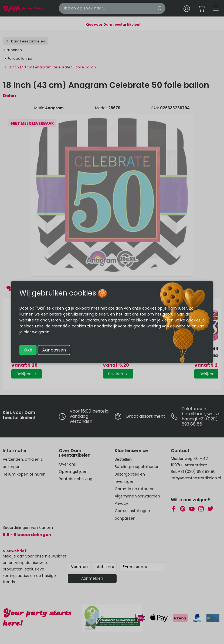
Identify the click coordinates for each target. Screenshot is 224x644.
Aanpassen (54, 350)
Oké (28, 350)
